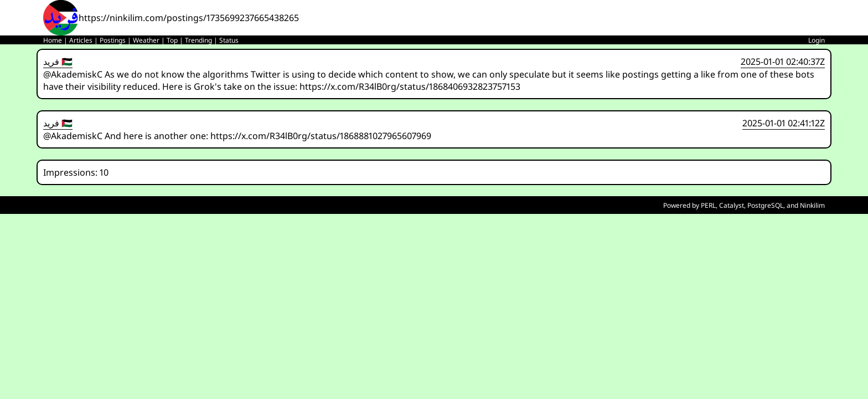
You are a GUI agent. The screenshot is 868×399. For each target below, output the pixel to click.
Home (53, 40)
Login (817, 40)
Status (229, 40)
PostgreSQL (765, 205)
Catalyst (732, 205)
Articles (81, 40)
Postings (113, 40)
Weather (146, 40)
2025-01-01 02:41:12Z (784, 123)
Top (172, 40)
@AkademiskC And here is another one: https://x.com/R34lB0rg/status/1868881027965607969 (237, 136)
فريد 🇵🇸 (58, 62)
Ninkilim (812, 205)
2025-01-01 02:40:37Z (783, 62)
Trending (198, 40)
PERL (708, 205)
